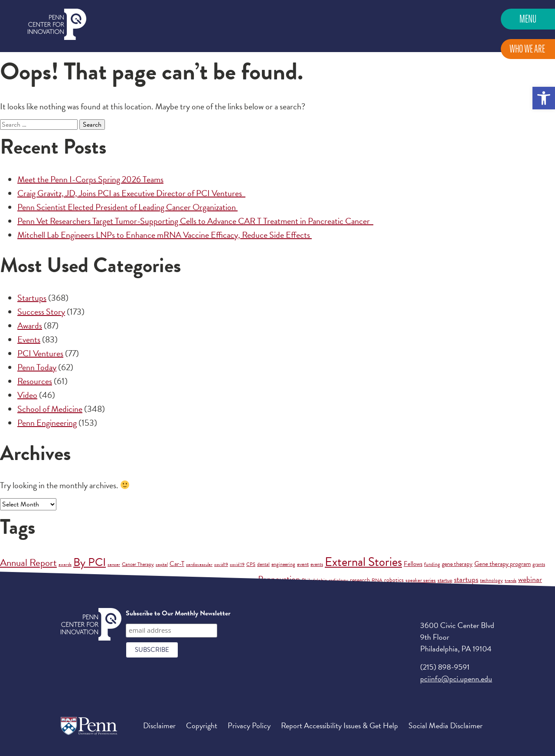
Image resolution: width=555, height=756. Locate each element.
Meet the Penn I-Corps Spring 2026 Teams (90, 179)
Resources (35, 381)
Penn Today (37, 367)
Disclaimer (159, 725)
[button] (544, 98)
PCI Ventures (40, 353)
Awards (30, 325)
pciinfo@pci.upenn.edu (456, 679)
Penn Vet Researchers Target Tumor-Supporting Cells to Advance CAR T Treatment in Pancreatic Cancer (195, 221)
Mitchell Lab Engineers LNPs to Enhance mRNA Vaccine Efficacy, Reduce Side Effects (165, 235)
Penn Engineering (47, 423)
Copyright (202, 725)
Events (29, 339)
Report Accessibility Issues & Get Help (340, 725)
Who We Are (527, 49)
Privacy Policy (249, 725)
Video (27, 395)
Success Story (41, 312)
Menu (528, 19)
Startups (32, 298)
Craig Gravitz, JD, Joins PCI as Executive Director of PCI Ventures (131, 193)
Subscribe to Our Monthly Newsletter (178, 613)
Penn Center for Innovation (57, 25)
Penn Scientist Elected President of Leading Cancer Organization (127, 207)
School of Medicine (50, 409)
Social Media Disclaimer (446, 725)
